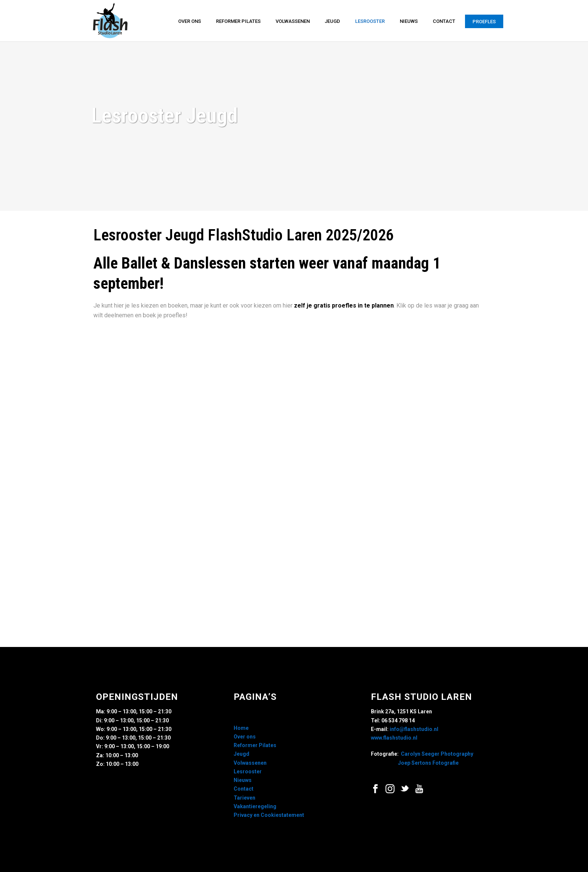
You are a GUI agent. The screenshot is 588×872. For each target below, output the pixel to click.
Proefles (484, 22)
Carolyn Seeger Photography (437, 754)
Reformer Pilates (238, 21)
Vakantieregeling (255, 806)
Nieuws (409, 21)
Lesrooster (370, 21)
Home (241, 728)
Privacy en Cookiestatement (269, 815)
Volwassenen (293, 21)
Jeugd (332, 21)
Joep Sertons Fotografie (428, 763)
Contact (444, 21)
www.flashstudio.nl (394, 738)
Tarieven (244, 798)
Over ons (190, 21)
